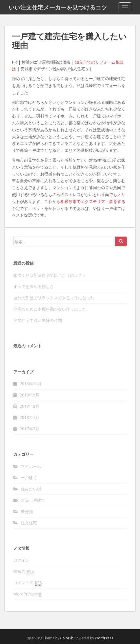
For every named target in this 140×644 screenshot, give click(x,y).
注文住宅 (29, 523)
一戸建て (29, 478)
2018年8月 (30, 406)
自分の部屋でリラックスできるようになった (54, 298)
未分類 (27, 511)
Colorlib (67, 638)
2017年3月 (30, 429)
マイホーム (31, 466)
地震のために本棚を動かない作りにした (50, 309)
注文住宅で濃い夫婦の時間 (38, 320)
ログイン (21, 560)
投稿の (24, 571)
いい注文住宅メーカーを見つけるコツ (58, 7)
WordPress (104, 638)
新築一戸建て (33, 500)
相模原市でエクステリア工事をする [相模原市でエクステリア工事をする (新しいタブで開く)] (93, 201)
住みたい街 (31, 489)
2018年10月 (31, 384)
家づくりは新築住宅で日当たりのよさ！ (50, 275)
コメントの (28, 583)
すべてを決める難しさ (34, 286)
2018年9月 (30, 395)
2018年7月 (30, 417)
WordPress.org (27, 594)
